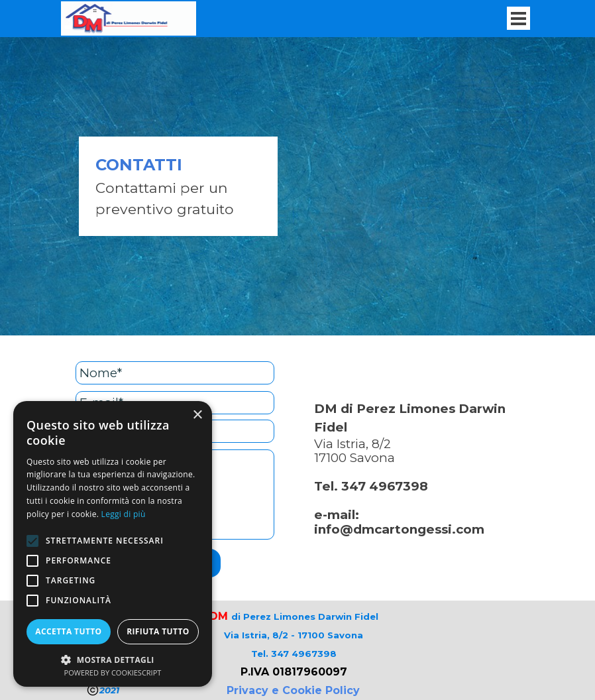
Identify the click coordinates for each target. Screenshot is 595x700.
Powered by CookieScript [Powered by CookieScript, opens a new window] (113, 672)
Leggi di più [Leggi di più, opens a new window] (124, 514)
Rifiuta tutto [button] (158, 631)
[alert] (113, 544)
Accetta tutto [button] (68, 631)
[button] (113, 659)
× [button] (197, 415)
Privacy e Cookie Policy (293, 690)
